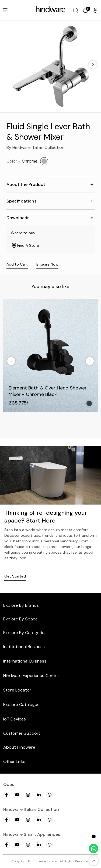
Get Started (15, 576)
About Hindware (19, 747)
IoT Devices (15, 719)
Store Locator (17, 690)
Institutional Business (24, 647)
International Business (25, 661)
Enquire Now (47, 264)
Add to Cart (17, 264)
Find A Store (25, 245)
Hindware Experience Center (31, 676)
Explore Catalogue (21, 705)
